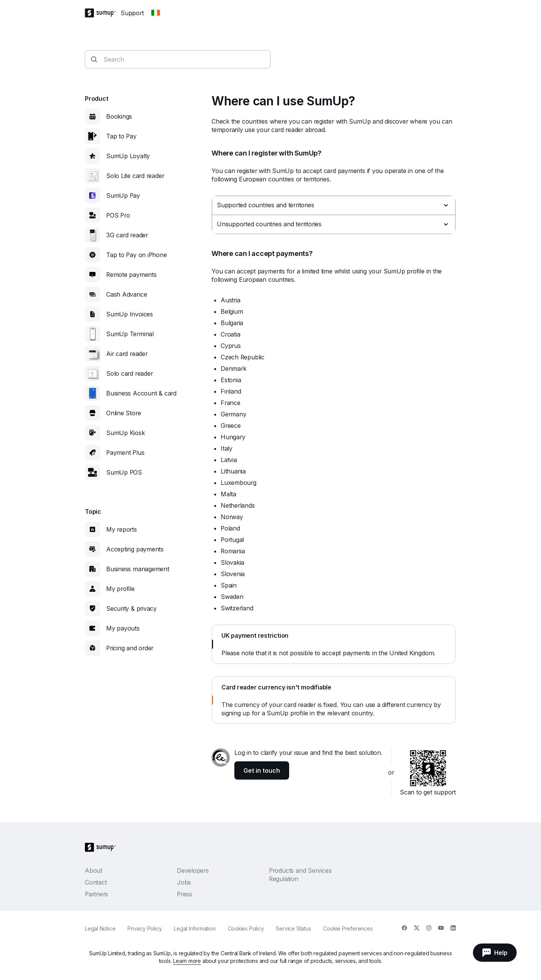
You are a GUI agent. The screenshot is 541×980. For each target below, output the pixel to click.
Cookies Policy (246, 928)
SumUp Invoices (130, 314)
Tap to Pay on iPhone (137, 255)
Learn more (187, 961)
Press (185, 894)
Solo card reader (129, 373)
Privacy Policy (145, 928)
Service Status (293, 928)
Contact (96, 882)
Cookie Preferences (348, 928)
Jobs (184, 882)
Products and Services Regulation (300, 875)
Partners (96, 894)
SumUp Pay (123, 195)
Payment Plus (125, 453)
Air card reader (127, 354)
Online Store (123, 413)
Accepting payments (135, 549)
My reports (122, 529)
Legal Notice (100, 928)
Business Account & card (141, 393)
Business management (138, 569)
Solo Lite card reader (135, 176)
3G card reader (127, 235)
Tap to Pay (121, 136)
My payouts (123, 628)
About (94, 870)
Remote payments (131, 275)
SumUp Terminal (130, 334)
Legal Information (195, 928)
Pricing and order (130, 648)
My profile (120, 589)
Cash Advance (126, 294)
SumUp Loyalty (128, 156)
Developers (193, 870)
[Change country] (156, 13)
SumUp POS (124, 472)
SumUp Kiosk (126, 433)
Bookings (119, 116)
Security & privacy (131, 608)
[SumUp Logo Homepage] (103, 13)
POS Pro (118, 215)
